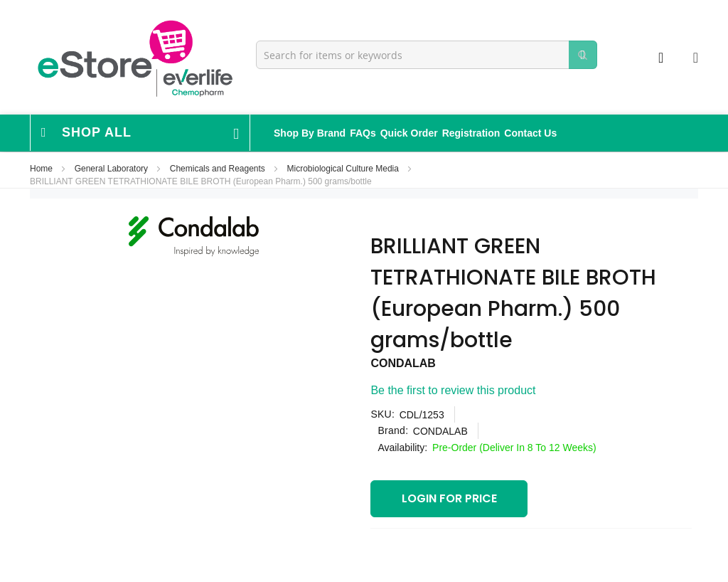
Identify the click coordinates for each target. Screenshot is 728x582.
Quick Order (409, 133)
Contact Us (530, 133)
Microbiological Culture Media (344, 169)
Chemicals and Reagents (219, 169)
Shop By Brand (310, 133)
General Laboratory (113, 169)
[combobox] (427, 55)
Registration (471, 133)
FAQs (363, 133)
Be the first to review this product (453, 390)
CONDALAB (403, 363)
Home (42, 169)
